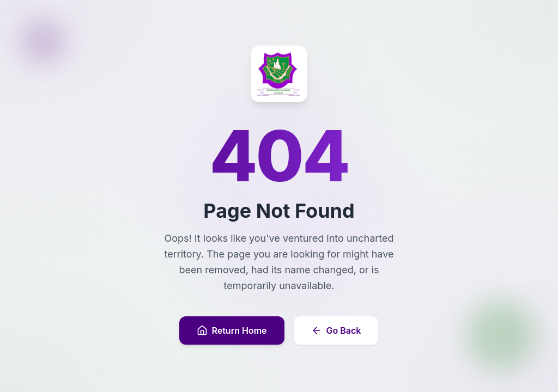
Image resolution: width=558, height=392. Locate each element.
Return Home (232, 330)
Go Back (336, 330)
